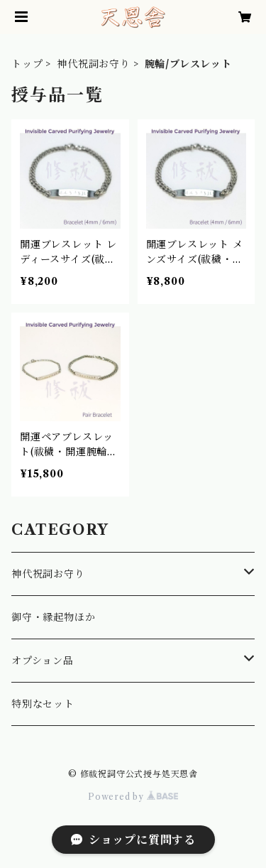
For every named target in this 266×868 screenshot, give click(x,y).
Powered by (133, 797)
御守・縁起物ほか (53, 617)
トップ (27, 64)
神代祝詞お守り (94, 64)
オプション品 (43, 661)
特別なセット (43, 704)
